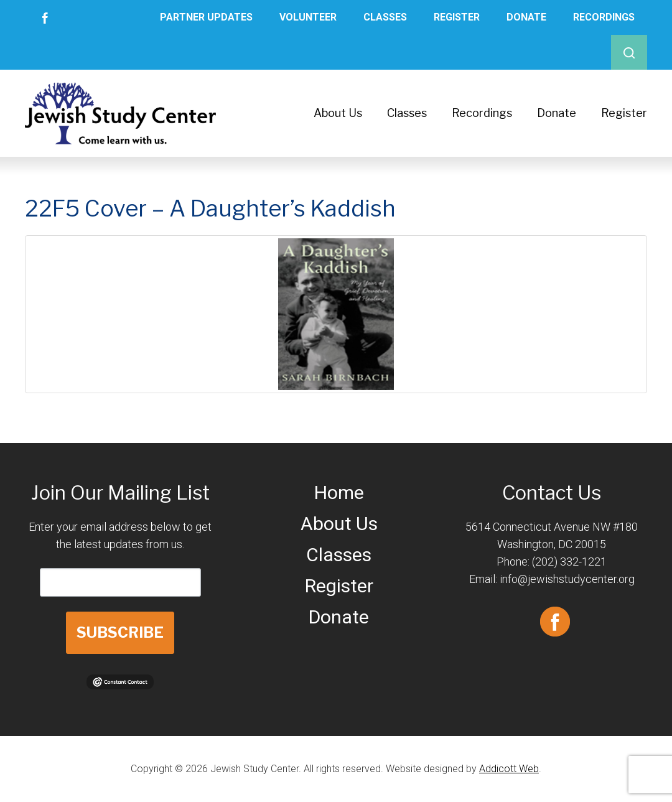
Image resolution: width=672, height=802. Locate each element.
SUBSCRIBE (120, 632)
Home (339, 492)
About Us (338, 113)
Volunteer (308, 17)
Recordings (604, 17)
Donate (526, 17)
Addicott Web (509, 769)
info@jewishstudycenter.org (567, 579)
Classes (385, 17)
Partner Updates (206, 17)
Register (457, 17)
